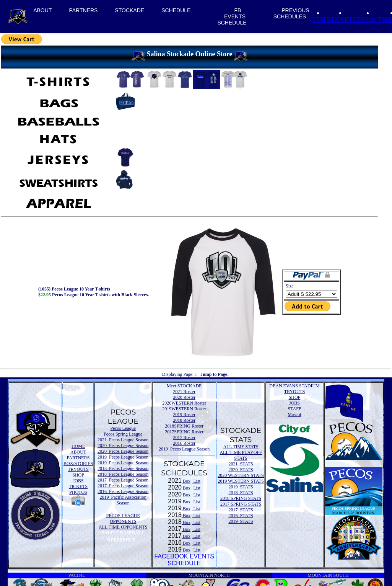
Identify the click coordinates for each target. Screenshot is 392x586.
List (196, 481)
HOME (78, 446)
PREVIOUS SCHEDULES (291, 13)
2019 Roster (184, 415)
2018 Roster (184, 420)
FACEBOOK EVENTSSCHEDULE (184, 560)
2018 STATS (241, 493)
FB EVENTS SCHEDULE (232, 16)
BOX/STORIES (78, 464)
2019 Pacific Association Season (123, 500)
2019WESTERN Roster (184, 409)
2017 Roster (184, 437)
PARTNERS (83, 10)
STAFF (294, 409)
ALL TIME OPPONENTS (123, 527)
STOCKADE (129, 10)
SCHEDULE (176, 10)
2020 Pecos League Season (123, 446)
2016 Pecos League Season (123, 491)
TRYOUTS (371, 20)
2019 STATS (241, 487)
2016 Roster (184, 443)
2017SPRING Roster (184, 432)
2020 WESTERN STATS (241, 475)
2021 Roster (184, 392)
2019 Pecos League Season (123, 457)
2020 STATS (241, 470)
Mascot (294, 415)
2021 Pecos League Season (123, 440)
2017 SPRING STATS (241, 504)
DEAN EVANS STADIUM (294, 386)
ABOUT (42, 10)
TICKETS (343, 20)
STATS (321, 20)
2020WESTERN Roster (184, 403)
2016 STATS (241, 516)
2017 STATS (241, 510)
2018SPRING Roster (184, 426)
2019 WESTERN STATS (241, 481)
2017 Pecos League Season (123, 480)
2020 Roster (184, 397)
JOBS (78, 481)
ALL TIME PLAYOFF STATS (241, 455)
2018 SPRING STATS (241, 498)
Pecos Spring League (123, 434)
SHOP (78, 475)
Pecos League (123, 428)
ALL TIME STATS (241, 447)
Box (186, 481)
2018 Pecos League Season (123, 468)
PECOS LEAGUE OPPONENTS (123, 518)
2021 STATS (241, 464)
